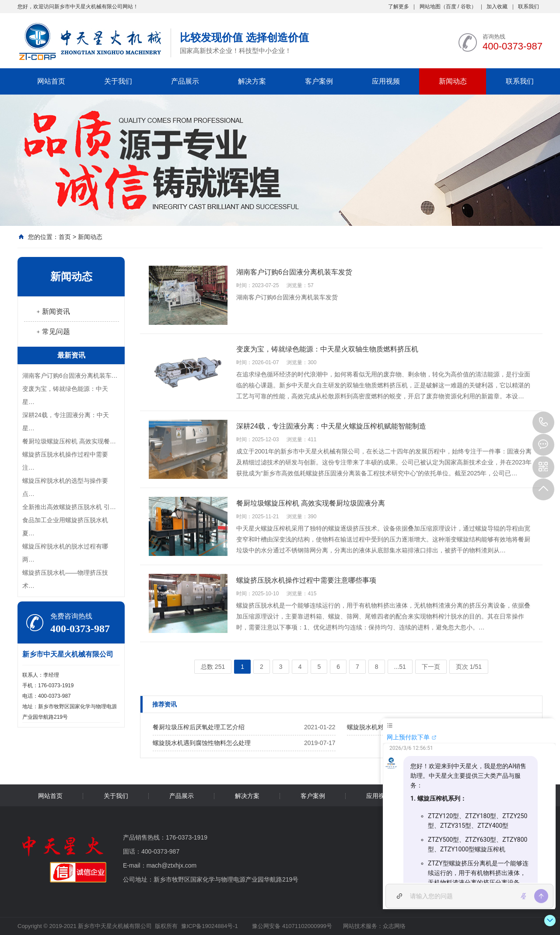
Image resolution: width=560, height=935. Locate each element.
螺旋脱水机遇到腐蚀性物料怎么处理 (202, 743)
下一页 (431, 667)
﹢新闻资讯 (52, 311)
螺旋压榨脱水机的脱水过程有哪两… (65, 553)
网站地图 (430, 7)
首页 (65, 237)
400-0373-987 (543, 422)
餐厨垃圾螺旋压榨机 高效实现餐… (69, 441)
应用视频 (386, 81)
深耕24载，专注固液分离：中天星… (66, 422)
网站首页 (51, 81)
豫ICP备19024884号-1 (210, 926)
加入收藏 (497, 7)
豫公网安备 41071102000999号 (291, 926)
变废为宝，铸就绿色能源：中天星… (65, 395)
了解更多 (399, 7)
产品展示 (185, 81)
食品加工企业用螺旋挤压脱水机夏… (65, 527)
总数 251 (213, 667)
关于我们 (118, 81)
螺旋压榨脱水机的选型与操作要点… (65, 487)
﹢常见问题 (52, 332)
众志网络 (394, 926)
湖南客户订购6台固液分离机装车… (70, 376)
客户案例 (319, 81)
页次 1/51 (469, 667)
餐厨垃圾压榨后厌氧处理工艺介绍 (199, 727)
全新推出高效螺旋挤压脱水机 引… (69, 507)
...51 (400, 667)
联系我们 (528, 7)
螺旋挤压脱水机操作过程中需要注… (65, 461)
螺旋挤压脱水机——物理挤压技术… (65, 579)
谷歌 (466, 7)
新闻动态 (453, 81)
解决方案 (252, 81)
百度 (451, 7)
